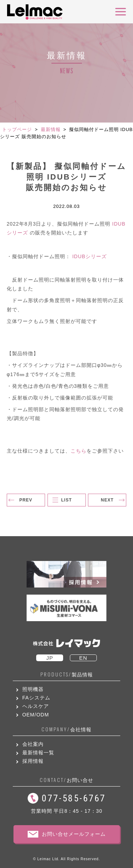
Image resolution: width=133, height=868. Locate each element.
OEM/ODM (36, 715)
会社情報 (66, 729)
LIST (67, 500)
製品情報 (67, 674)
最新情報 (51, 129)
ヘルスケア (36, 706)
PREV (26, 500)
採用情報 (33, 761)
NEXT (107, 500)
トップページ (17, 129)
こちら (79, 451)
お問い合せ (66, 780)
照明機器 (33, 689)
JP (50, 658)
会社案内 (33, 744)
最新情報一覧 (38, 753)
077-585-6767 (74, 798)
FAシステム (36, 698)
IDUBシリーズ (90, 256)
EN (83, 658)
